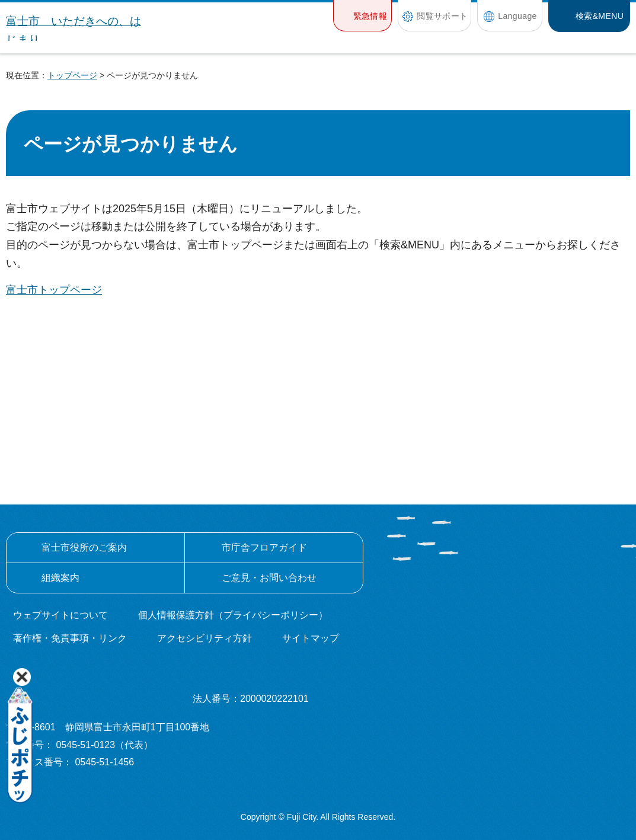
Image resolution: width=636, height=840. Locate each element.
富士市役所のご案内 (84, 547)
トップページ (72, 75)
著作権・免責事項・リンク (70, 638)
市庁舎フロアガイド (264, 547)
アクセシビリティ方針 (204, 638)
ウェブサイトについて (60, 615)
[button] (362, 16)
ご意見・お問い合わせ (269, 578)
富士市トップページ (54, 290)
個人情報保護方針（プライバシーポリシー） (233, 615)
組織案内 (60, 578)
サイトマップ (311, 638)
